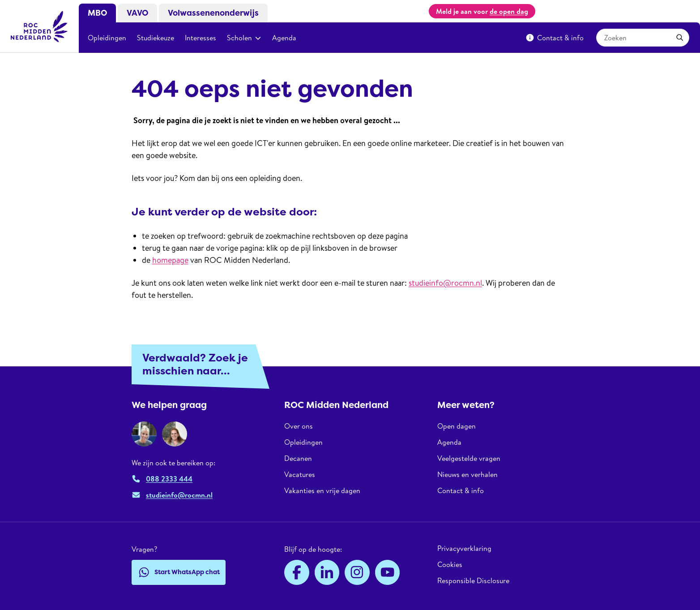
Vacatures (300, 474)
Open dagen (457, 426)
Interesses (201, 38)
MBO (97, 13)
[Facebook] (297, 572)
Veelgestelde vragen (469, 458)
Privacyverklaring (464, 548)
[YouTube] (388, 572)
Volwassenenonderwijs (213, 13)
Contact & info (555, 38)
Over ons (299, 426)
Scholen (244, 38)
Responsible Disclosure (473, 580)
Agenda (284, 38)
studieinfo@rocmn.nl (445, 283)
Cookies (450, 564)
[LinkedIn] (327, 572)
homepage (170, 260)
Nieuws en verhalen (467, 474)
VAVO (137, 13)
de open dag (509, 11)
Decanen (298, 458)
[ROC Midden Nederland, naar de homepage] (39, 26)
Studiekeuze (156, 38)
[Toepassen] (680, 38)
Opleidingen (107, 38)
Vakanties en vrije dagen (322, 490)
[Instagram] (357, 572)
